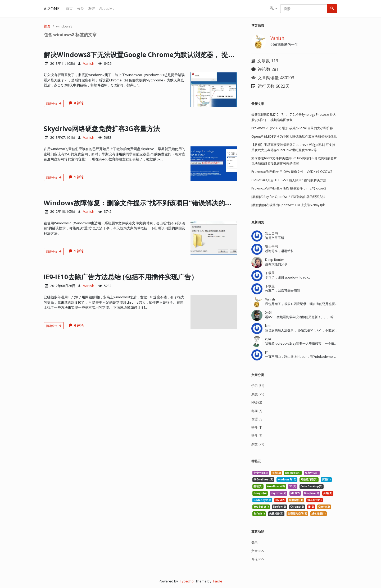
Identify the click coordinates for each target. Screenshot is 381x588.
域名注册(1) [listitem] (319, 514)
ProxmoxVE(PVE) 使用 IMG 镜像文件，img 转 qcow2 (289, 188)
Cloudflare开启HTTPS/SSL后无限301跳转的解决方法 (289, 180)
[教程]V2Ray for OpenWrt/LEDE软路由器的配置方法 (288, 197)
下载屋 (270, 273)
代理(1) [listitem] (326, 480)
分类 (80, 8)
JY (266, 352)
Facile (218, 581)
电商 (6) (257, 411)
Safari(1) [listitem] (259, 514)
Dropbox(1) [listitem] (312, 493)
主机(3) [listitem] (276, 473)
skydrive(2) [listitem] (279, 493)
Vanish (89, 63)
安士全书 (271, 233)
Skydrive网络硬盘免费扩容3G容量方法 (109, 128)
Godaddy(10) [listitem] (262, 500)
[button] (273, 9)
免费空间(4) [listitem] (261, 473)
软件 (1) (257, 427)
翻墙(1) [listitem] (258, 486)
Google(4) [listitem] (260, 493)
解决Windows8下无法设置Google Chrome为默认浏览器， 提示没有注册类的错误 (180, 54)
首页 (69, 8)
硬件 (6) (257, 436)
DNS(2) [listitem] (280, 500)
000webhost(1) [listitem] (263, 480)
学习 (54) (258, 386)
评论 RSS (257, 559)
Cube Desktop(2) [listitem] (312, 486)
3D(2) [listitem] (293, 486)
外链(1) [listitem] (328, 493)
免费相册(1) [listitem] (276, 514)
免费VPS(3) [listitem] (312, 473)
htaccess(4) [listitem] (293, 473)
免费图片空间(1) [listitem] (297, 514)
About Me (107, 8)
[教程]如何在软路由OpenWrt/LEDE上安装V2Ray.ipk (288, 205)
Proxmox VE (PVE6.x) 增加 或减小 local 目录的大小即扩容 (292, 128)
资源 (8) (257, 419)
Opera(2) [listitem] (324, 507)
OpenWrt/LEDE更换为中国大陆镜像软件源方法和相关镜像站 (294, 136)
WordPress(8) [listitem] (276, 486)
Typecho (187, 581)
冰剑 (268, 312)
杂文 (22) (258, 444)
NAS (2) (257, 402)
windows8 (64, 26)
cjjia (268, 339)
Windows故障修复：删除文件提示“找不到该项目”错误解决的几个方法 (160, 202)
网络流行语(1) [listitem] (309, 480)
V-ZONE (52, 9)
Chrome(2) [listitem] (297, 507)
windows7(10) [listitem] (287, 480)
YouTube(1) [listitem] (261, 507)
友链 (92, 8)
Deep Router (275, 260)
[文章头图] (214, 90)
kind (268, 326)
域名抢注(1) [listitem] (315, 500)
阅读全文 (54, 103)
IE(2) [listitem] (311, 507)
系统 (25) (258, 394)
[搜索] (332, 9)
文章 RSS (257, 551)
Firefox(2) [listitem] (280, 507)
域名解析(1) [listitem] (296, 500)
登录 (255, 542)
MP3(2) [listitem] (295, 493)
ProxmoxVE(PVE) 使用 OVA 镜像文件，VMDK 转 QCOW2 (292, 172)
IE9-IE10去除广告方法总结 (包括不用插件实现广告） (131, 276)
